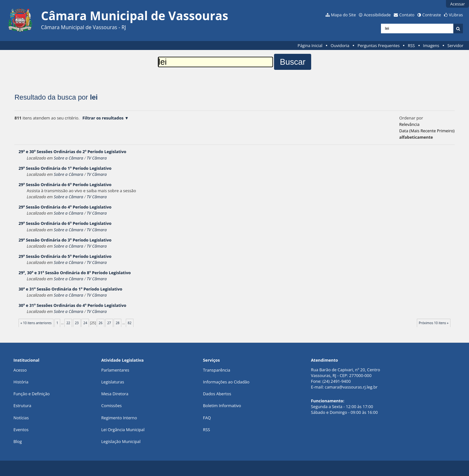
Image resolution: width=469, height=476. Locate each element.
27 (109, 323)
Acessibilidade (377, 15)
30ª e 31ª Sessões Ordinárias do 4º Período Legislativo (73, 305)
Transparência (217, 370)
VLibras (456, 15)
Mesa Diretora (115, 394)
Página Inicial (310, 45)
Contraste (432, 15)
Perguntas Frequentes (379, 45)
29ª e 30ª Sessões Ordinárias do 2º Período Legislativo (73, 152)
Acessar (457, 4)
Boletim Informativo (222, 406)
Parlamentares (115, 370)
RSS (411, 45)
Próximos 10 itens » (434, 323)
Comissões (111, 406)
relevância (409, 124)
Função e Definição (32, 394)
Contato (407, 15)
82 (130, 323)
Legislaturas (113, 382)
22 (68, 323)
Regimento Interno (119, 418)
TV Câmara (97, 158)
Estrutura (22, 406)
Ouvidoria (340, 45)
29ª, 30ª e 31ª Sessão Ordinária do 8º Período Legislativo (75, 273)
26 (101, 323)
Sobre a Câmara (69, 158)
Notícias (21, 418)
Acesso (20, 370)
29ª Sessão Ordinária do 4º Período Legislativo (65, 207)
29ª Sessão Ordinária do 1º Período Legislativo (65, 168)
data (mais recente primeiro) (427, 131)
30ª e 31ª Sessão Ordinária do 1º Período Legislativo (70, 289)
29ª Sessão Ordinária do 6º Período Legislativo (65, 185)
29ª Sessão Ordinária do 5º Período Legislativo (65, 256)
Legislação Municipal (121, 441)
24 (85, 323)
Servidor (456, 45)
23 (77, 323)
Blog (18, 441)
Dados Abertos (217, 394)
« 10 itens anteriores (36, 323)
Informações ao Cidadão (226, 382)
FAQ (207, 418)
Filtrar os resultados (103, 118)
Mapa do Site (344, 15)
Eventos (21, 430)
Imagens (431, 45)
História (21, 382)
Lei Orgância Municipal (123, 430)
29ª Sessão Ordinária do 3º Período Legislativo (65, 240)
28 (118, 323)
